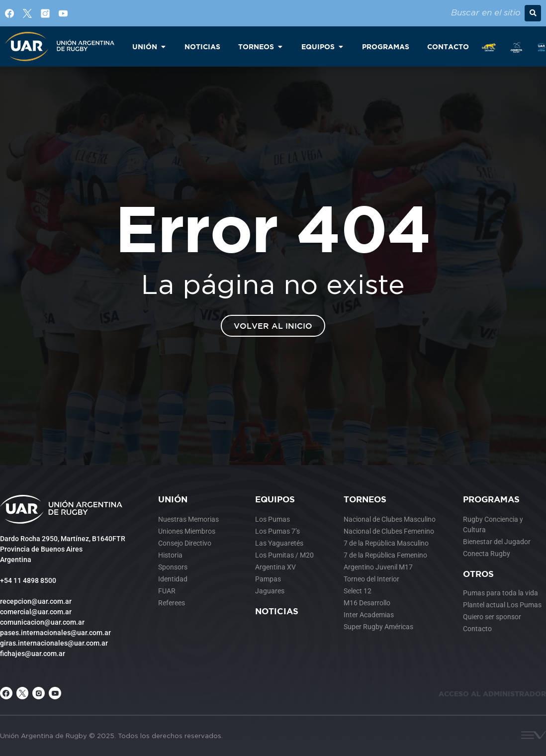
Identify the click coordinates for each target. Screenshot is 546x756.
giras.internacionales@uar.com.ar (54, 643)
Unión (173, 499)
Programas (491, 499)
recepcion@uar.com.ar (36, 601)
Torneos (365, 499)
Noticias (277, 611)
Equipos (275, 499)
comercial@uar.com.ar (36, 612)
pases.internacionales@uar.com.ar (55, 633)
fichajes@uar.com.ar (33, 654)
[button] (533, 13)
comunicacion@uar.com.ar (42, 622)
